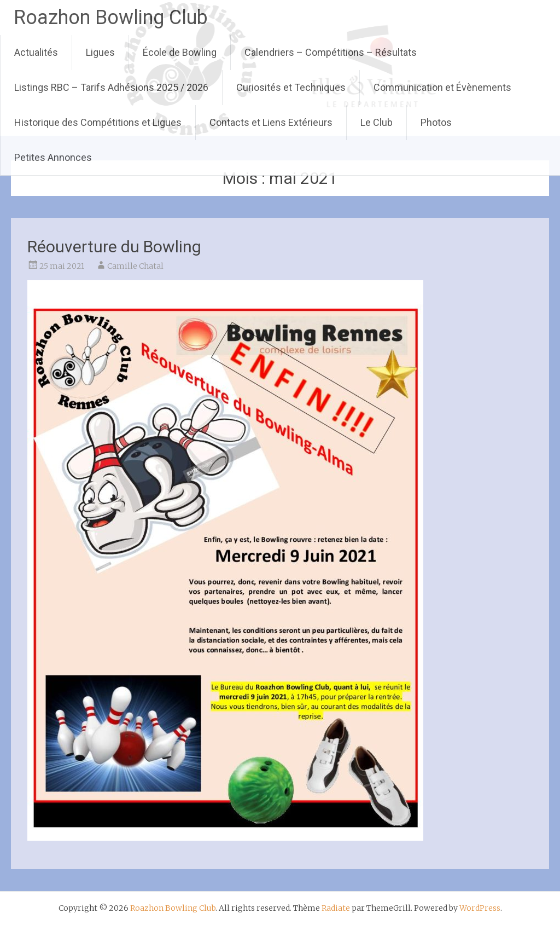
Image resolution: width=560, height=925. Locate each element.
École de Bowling (180, 52)
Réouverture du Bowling (114, 247)
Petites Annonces (53, 157)
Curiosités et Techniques (291, 87)
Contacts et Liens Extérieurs (271, 122)
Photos (436, 122)
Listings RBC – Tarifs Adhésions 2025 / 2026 (111, 87)
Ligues (100, 52)
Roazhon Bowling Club (111, 18)
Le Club (377, 122)
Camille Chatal (135, 266)
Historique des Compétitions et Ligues (98, 122)
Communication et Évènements (442, 87)
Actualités (36, 52)
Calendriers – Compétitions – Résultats (331, 52)
